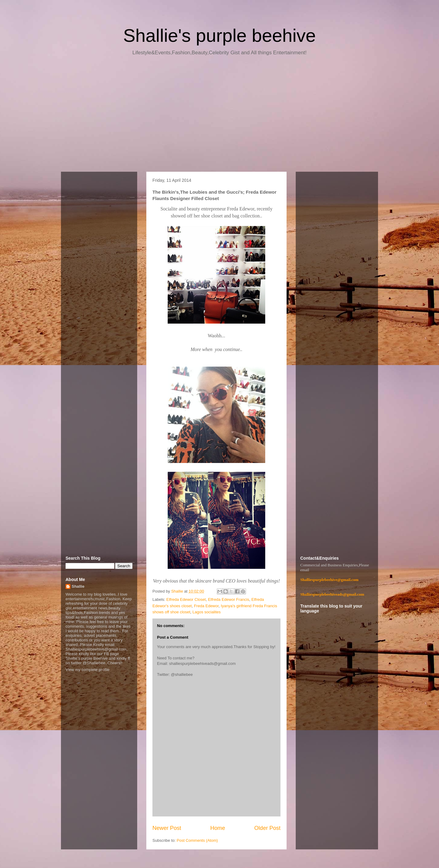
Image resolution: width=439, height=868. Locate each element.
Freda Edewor (206, 606)
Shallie (78, 586)
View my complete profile (87, 670)
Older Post (267, 828)
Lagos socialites (207, 612)
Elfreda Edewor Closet (186, 599)
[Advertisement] (220, 116)
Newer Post (167, 828)
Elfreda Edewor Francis (228, 599)
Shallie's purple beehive (220, 36)
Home (218, 828)
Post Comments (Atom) (197, 840)
